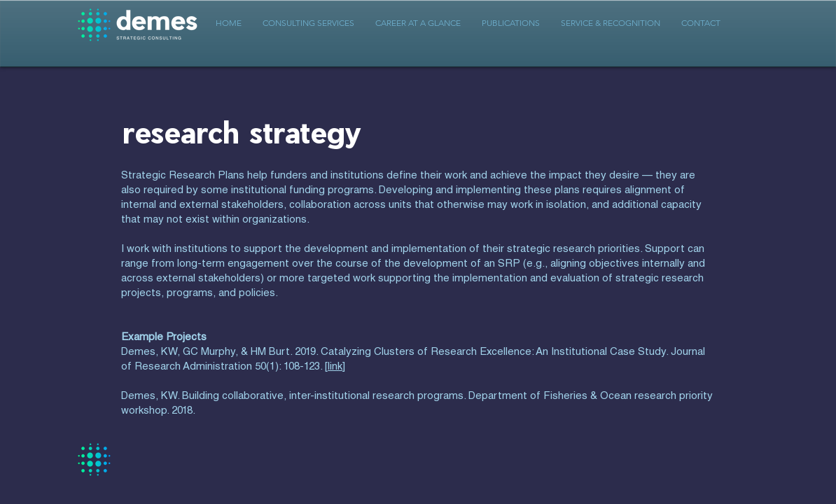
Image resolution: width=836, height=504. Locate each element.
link (335, 367)
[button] (308, 23)
